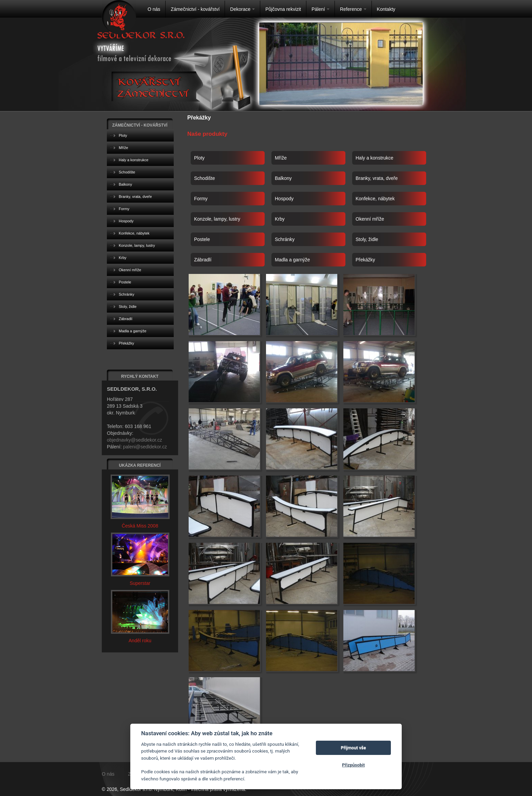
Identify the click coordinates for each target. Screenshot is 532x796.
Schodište (204, 178)
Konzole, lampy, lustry (217, 219)
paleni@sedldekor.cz (145, 447)
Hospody (284, 199)
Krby (280, 219)
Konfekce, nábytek (375, 199)
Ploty (199, 158)
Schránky (285, 239)
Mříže (281, 158)
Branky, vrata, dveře (377, 178)
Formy (201, 199)
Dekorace (242, 9)
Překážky (365, 260)
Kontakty (386, 9)
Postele (202, 239)
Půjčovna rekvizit (283, 9)
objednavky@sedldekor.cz (135, 440)
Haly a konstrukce (374, 158)
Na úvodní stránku (119, 17)
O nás (154, 9)
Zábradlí (203, 260)
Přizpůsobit (353, 765)
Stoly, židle (367, 239)
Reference (353, 9)
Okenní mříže (370, 219)
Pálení (320, 9)
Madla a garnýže (292, 260)
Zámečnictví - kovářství (195, 9)
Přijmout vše (354, 748)
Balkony (283, 178)
